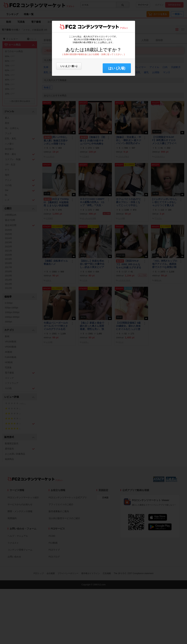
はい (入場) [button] (117, 68)
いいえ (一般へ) (69, 66)
